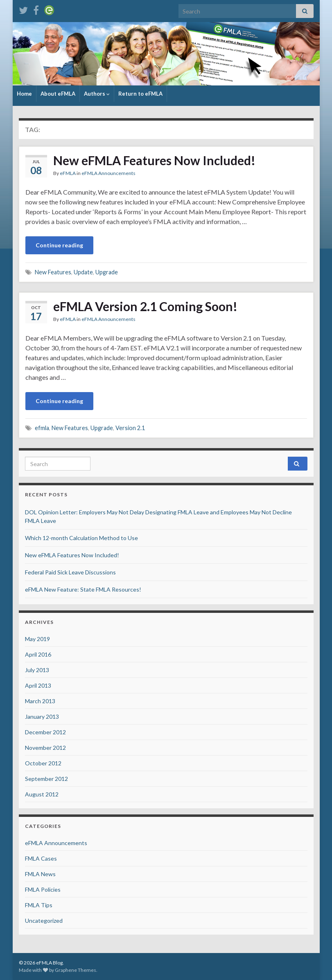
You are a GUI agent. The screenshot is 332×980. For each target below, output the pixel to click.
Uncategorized (44, 921)
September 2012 (46, 779)
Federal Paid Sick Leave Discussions (70, 572)
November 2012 (45, 748)
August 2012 (42, 794)
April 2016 (38, 654)
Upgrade (107, 272)
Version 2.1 (130, 428)
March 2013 (40, 701)
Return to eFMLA (140, 94)
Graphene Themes (76, 970)
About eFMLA (58, 94)
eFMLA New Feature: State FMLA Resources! (83, 589)
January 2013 (42, 716)
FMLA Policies (43, 889)
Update (83, 272)
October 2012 (43, 763)
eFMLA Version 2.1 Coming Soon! (145, 306)
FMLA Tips (39, 905)
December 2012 (45, 732)
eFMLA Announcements (108, 173)
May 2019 (37, 639)
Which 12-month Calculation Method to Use (81, 538)
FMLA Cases (41, 858)
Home (24, 94)
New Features (53, 272)
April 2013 (38, 685)
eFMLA (68, 173)
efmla (42, 428)
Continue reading (59, 245)
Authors (97, 94)
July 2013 (37, 670)
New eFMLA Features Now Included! (154, 160)
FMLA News (40, 874)
